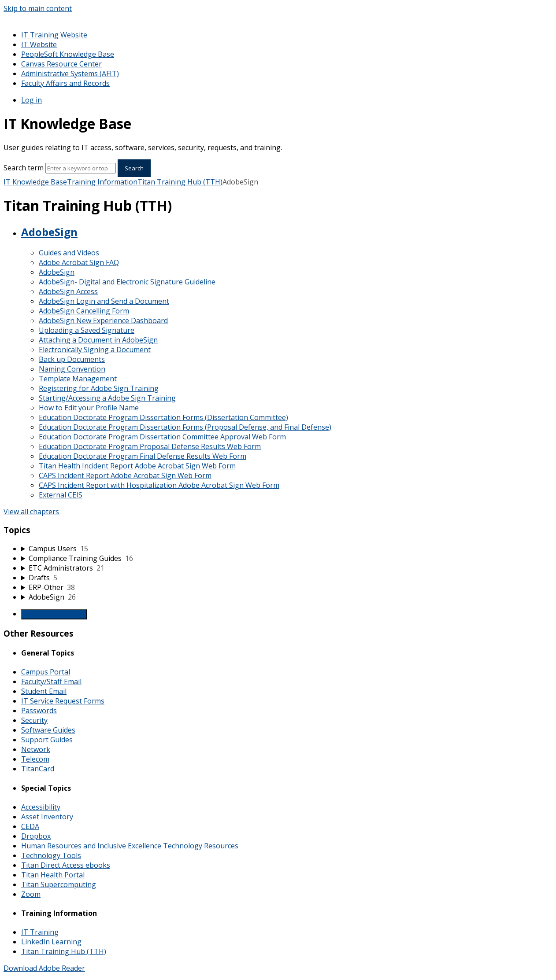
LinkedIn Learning (51, 942)
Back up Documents (72, 359)
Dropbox (36, 836)
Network (36, 749)
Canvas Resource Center (61, 64)
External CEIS (61, 495)
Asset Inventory (47, 817)
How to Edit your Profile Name (89, 408)
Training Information (102, 182)
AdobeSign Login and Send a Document (104, 301)
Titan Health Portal (53, 875)
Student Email (44, 691)
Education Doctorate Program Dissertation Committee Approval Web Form (162, 437)
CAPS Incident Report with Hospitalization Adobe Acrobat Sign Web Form (159, 485)
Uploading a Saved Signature (87, 330)
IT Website (39, 44)
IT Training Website (54, 35)
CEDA (30, 826)
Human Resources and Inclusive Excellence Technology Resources (130, 846)
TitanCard (38, 769)
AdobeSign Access (68, 291)
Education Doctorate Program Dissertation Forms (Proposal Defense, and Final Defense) (185, 427)
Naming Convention (72, 369)
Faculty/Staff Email (51, 682)
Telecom (35, 759)
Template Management (78, 379)
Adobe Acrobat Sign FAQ (79, 262)
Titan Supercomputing (59, 884)
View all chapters (31, 512)
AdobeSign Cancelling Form (84, 311)
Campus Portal (46, 672)
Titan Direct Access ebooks (66, 865)
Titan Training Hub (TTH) (180, 182)
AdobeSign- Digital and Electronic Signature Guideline (127, 282)
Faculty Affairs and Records (65, 83)
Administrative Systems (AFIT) (70, 74)
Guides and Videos (69, 253)
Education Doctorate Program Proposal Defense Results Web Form (150, 446)
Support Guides (47, 740)
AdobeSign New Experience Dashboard (103, 321)
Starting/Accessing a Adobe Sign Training (107, 398)
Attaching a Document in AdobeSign (98, 340)
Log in (32, 100)
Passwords (39, 711)
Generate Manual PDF (54, 614)
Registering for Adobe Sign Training (99, 388)
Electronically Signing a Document (95, 350)
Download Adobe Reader (44, 968)
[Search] (81, 168)
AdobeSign (49, 232)
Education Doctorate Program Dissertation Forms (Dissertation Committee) (163, 417)
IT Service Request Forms (63, 701)
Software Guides (48, 730)
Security (34, 720)
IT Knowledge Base (35, 182)
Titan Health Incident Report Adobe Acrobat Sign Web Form (137, 466)
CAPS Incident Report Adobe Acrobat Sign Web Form (125, 475)
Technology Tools (51, 855)
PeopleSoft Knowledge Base (68, 54)
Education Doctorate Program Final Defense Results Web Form (143, 456)
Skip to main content (38, 8)
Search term (24, 168)
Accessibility (41, 807)
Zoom (31, 894)
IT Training (40, 932)
